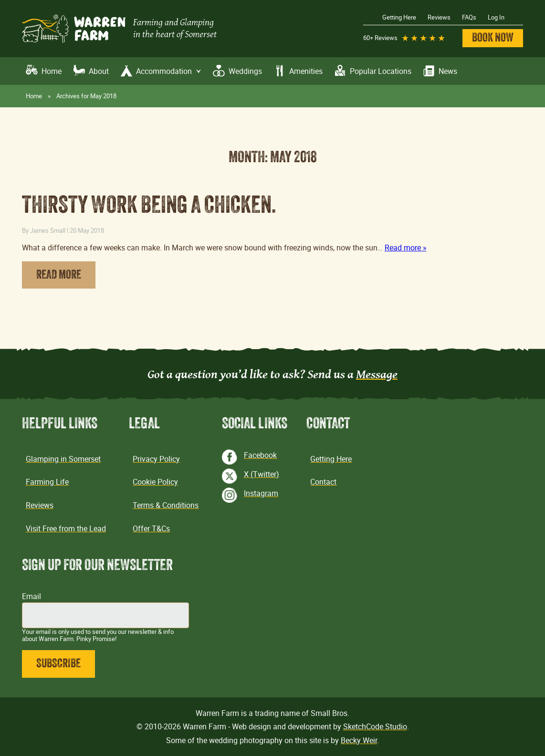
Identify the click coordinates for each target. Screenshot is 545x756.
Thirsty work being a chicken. (149, 207)
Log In (496, 17)
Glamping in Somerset (63, 459)
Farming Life (47, 482)
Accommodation (169, 71)
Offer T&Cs (151, 528)
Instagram (261, 493)
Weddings (245, 71)
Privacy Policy (156, 459)
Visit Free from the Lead (66, 528)
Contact (323, 482)
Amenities (306, 71)
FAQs (469, 17)
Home (52, 71)
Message (377, 374)
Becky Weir (359, 740)
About (99, 71)
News (448, 71)
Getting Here (399, 17)
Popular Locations (381, 71)
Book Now (493, 38)
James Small (48, 230)
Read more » (406, 248)
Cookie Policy (155, 482)
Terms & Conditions (166, 505)
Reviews (439, 17)
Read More (59, 275)
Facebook (260, 455)
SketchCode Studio (375, 726)
